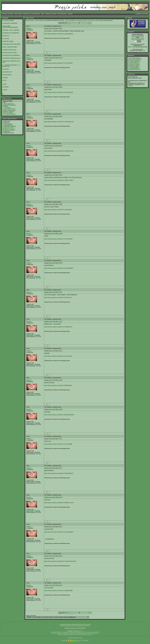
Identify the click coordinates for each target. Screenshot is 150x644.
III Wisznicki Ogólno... (134, 66)
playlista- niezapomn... (9, 112)
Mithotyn (29, 28)
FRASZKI (6, 106)
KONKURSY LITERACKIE (10, 23)
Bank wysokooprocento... (10, 110)
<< (68, 23)
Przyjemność (7, 132)
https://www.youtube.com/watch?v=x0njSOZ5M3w (59, 268)
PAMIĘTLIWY (7, 121)
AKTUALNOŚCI (62, 14)
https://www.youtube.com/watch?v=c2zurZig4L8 (58, 210)
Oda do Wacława (8, 124)
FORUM (70, 14)
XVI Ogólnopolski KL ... (135, 68)
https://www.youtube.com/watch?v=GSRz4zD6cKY (59, 473)
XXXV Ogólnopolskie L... (135, 58)
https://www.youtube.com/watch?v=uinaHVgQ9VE (59, 34)
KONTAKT (6, 87)
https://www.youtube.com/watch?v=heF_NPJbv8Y (59, 63)
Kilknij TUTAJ (131, 47)
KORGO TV (6, 36)
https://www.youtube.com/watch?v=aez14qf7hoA (58, 356)
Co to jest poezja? (8, 113)
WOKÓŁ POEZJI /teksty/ (10, 50)
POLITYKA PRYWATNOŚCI (11, 27)
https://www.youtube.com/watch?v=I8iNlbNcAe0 (58, 385)
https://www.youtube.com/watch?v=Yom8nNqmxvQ (59, 122)
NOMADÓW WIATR (9, 133)
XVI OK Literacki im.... (135, 63)
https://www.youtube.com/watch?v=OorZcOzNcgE (59, 92)
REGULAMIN (18, 14)
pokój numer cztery (8, 128)
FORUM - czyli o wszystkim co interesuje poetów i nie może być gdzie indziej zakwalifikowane (86, 20)
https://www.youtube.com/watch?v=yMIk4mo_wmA (59, 503)
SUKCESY (6, 69)
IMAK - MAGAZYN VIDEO (49, 14)
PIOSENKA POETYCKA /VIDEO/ (12, 44)
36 (74, 23)
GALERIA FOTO (8, 72)
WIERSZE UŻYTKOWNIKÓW (32, 14)
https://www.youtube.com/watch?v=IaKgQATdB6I (58, 591)
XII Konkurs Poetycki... (135, 64)
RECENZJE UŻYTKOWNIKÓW (12, 55)
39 (82, 23)
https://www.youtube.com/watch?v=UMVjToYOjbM (59, 180)
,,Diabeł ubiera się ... (9, 125)
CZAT (5, 80)
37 (77, 23)
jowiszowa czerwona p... (10, 129)
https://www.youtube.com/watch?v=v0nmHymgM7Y (59, 532)
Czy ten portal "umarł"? (9, 109)
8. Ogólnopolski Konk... (135, 62)
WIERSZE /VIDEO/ (8, 41)
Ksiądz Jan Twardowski (9, 105)
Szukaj (5, 90)
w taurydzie (6, 123)
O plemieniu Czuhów (9, 130)
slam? (5, 103)
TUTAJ (143, 51)
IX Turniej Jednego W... (135, 61)
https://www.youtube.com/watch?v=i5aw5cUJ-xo (58, 297)
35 (72, 23)
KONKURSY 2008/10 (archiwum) (12, 58)
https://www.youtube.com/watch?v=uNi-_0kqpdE (58, 444)
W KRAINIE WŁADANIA (10, 126)
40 (84, 23)
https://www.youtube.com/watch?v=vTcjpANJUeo (58, 327)
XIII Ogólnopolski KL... (135, 67)
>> (90, 23)
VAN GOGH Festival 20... (135, 59)
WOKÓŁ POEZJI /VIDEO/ (10, 53)
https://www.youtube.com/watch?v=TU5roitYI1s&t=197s (60, 561)
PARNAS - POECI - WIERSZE (11, 30)
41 (86, 23)
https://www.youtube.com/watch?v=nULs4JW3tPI (58, 239)
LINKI (5, 84)
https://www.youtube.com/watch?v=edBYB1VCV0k (59, 151)
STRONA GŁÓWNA (8, 14)
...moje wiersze (7, 108)
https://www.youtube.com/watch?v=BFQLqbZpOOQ (59, 415)
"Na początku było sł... (9, 104)
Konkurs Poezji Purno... (135, 70)
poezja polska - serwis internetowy (36, 20)
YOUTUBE (6, 39)
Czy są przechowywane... (10, 114)
